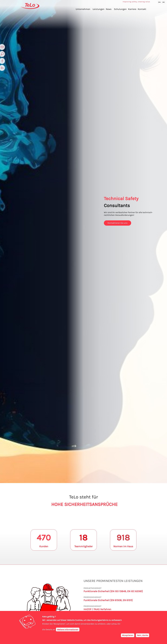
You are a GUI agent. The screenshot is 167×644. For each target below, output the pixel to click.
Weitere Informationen (68, 629)
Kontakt (142, 9)
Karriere (132, 9)
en (159, 2)
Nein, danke (143, 635)
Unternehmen (83, 9)
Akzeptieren (128, 635)
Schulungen (120, 9)
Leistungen (98, 9)
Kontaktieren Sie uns (118, 223)
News (109, 9)
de (164, 2)
